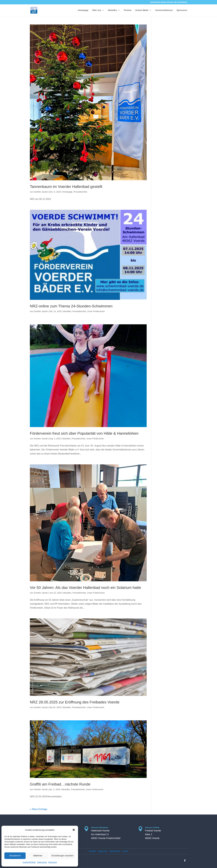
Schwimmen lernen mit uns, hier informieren (169, 2)
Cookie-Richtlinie (29, 862)
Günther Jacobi (41, 192)
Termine (128, 10)
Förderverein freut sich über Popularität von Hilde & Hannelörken (84, 433)
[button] (74, 830)
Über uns (97, 10)
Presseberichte (80, 192)
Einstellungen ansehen (62, 856)
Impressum (53, 862)
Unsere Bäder (142, 10)
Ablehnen (38, 856)
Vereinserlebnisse (164, 10)
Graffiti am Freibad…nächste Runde (60, 784)
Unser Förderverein (96, 311)
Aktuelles (112, 10)
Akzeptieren (15, 856)
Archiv (125, 851)
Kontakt (92, 851)
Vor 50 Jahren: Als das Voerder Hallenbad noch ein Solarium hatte (85, 588)
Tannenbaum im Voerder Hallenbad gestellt (66, 187)
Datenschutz (42, 862)
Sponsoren (182, 10)
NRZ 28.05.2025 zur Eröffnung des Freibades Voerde (75, 702)
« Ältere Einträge (39, 809)
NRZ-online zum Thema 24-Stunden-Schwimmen (71, 306)
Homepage (83, 10)
